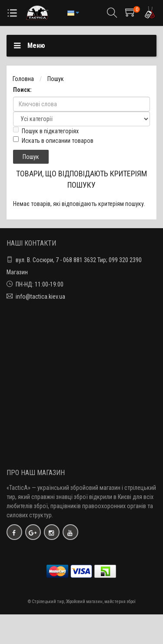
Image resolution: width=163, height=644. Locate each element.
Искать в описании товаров (53, 140)
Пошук (56, 79)
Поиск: (22, 90)
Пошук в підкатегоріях (46, 131)
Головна (23, 79)
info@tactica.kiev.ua (40, 297)
